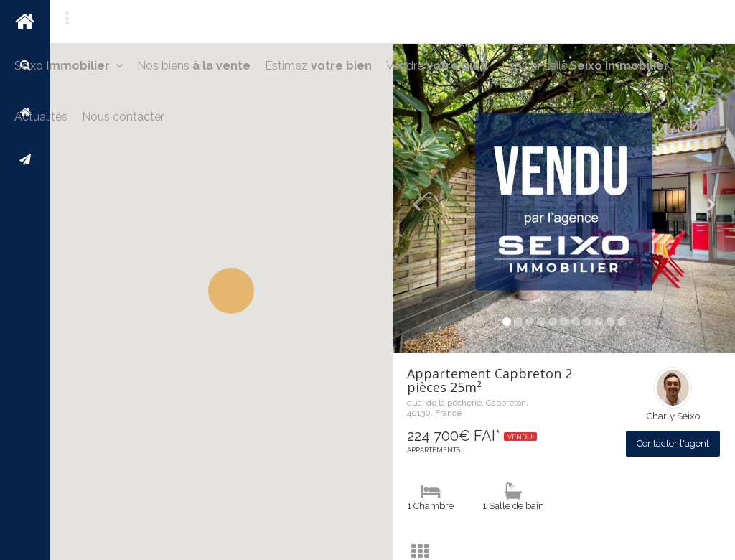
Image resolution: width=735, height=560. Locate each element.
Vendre (437, 66)
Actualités (41, 117)
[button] (231, 291)
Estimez (318, 66)
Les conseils (585, 66)
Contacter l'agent (673, 443)
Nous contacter (123, 117)
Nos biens (194, 66)
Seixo (69, 66)
